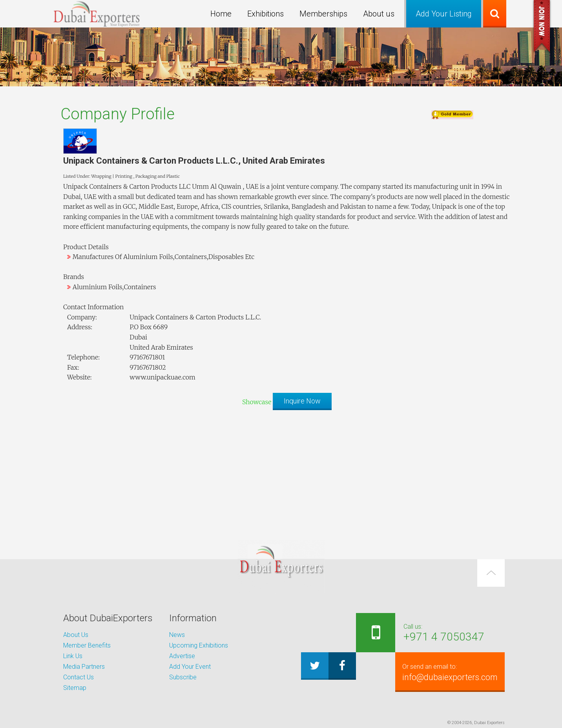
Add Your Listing (444, 14)
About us (379, 14)
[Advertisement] (281, 471)
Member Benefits (87, 645)
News (177, 635)
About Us (76, 635)
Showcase (257, 401)
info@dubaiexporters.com (448, 672)
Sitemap (75, 688)
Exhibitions (265, 14)
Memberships (323, 14)
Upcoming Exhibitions (199, 645)
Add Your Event (190, 667)
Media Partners (84, 667)
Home (221, 14)
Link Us (73, 656)
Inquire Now (302, 401)
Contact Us (78, 677)
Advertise (182, 656)
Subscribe (183, 677)
